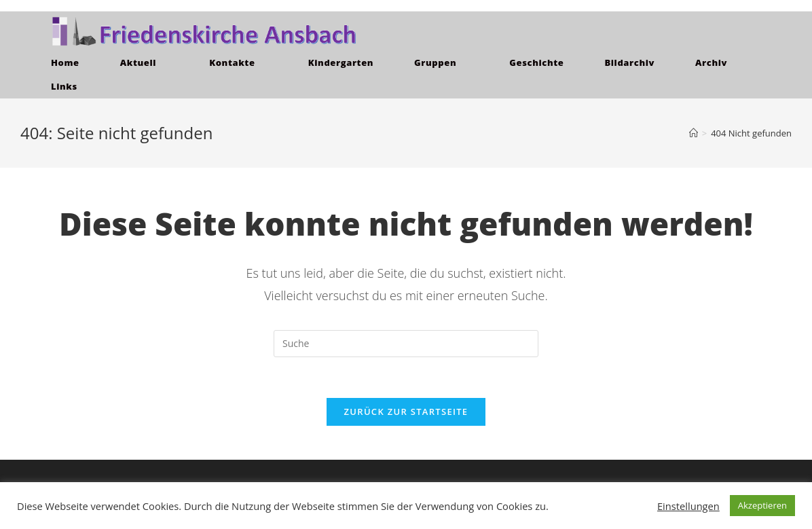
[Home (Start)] (694, 133)
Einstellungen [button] (688, 506)
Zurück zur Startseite (406, 412)
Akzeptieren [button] (762, 505)
